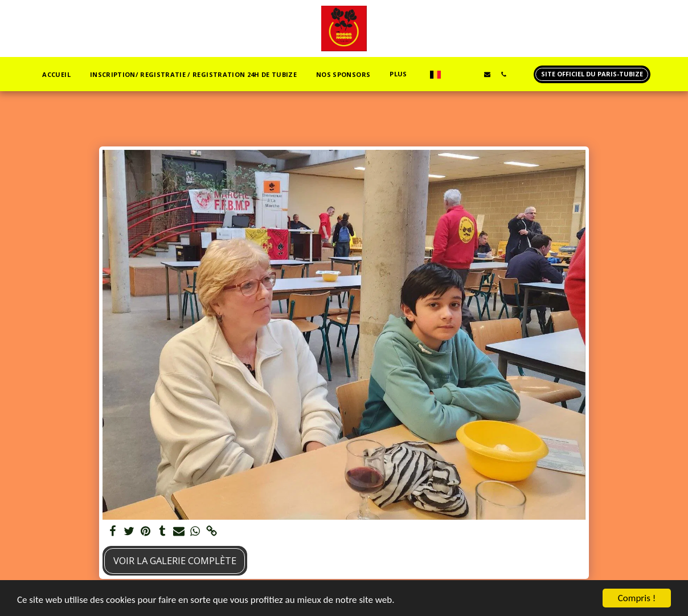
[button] (454, 74)
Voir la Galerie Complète (175, 560)
